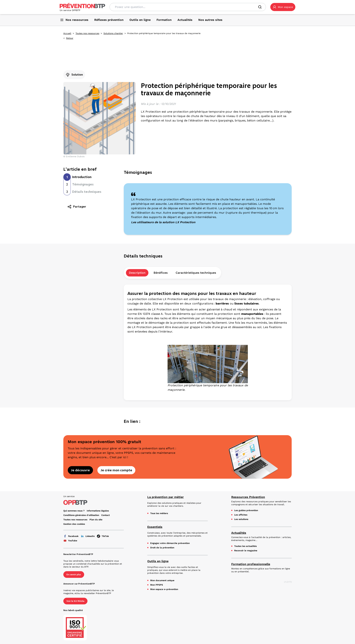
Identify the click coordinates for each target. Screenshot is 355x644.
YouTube (70, 541)
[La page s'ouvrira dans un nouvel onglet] (283, 7)
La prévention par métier (166, 497)
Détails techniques (87, 192)
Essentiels (155, 527)
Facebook (71, 536)
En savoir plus (74, 575)
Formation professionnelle (251, 564)
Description (137, 273)
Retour (70, 38)
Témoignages (83, 184)
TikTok (103, 536)
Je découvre (80, 470)
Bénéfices (161, 273)
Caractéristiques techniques (196, 273)
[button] (283, 7)
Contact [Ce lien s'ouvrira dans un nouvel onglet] (106, 515)
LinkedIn (88, 536)
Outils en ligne (158, 561)
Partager (77, 207)
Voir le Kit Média (75, 601)
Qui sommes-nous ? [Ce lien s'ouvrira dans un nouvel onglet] (74, 511)
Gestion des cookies (74, 524)
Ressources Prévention (248, 497)
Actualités (239, 533)
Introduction (82, 177)
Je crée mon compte (116, 470)
